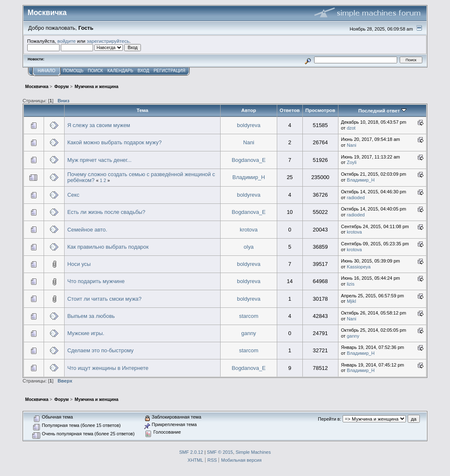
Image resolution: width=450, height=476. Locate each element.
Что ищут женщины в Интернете (108, 368)
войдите (67, 41)
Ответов (290, 110)
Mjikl (351, 301)
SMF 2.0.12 (191, 452)
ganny (248, 333)
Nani (249, 142)
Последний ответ (382, 111)
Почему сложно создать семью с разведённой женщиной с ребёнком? (141, 177)
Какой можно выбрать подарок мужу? (114, 142)
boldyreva (249, 125)
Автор (248, 110)
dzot (351, 128)
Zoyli (352, 162)
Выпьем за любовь (91, 316)
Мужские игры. (86, 333)
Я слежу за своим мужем (99, 125)
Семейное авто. (87, 230)
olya (249, 247)
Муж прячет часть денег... (99, 160)
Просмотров (320, 110)
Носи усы (79, 264)
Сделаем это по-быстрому (100, 350)
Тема (143, 110)
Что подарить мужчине (96, 281)
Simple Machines (253, 452)
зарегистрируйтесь (108, 41)
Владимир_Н (249, 177)
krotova (249, 230)
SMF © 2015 (220, 452)
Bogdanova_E (248, 160)
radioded (356, 198)
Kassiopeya (359, 267)
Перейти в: (329, 419)
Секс (73, 195)
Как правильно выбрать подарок (108, 247)
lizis (351, 284)
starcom (249, 316)
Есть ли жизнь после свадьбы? (106, 212)
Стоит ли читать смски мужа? (104, 299)
